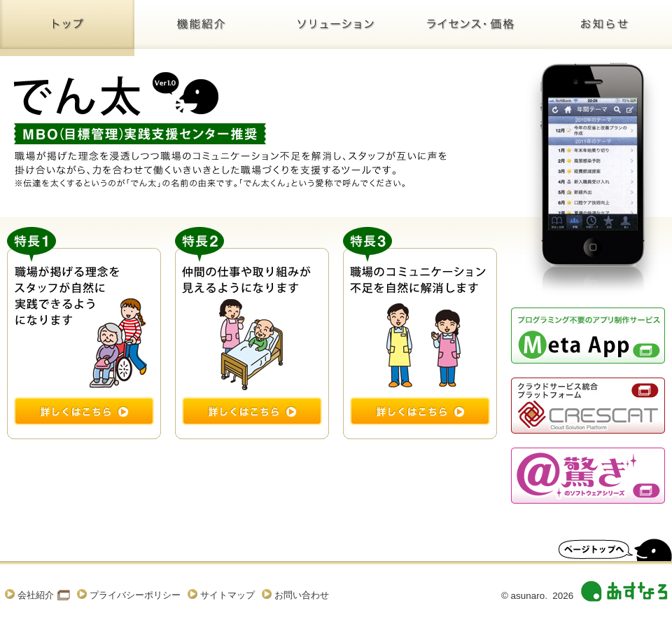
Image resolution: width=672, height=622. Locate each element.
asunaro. (529, 596)
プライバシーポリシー (135, 595)
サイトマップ (227, 595)
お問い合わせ (302, 595)
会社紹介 (36, 595)
